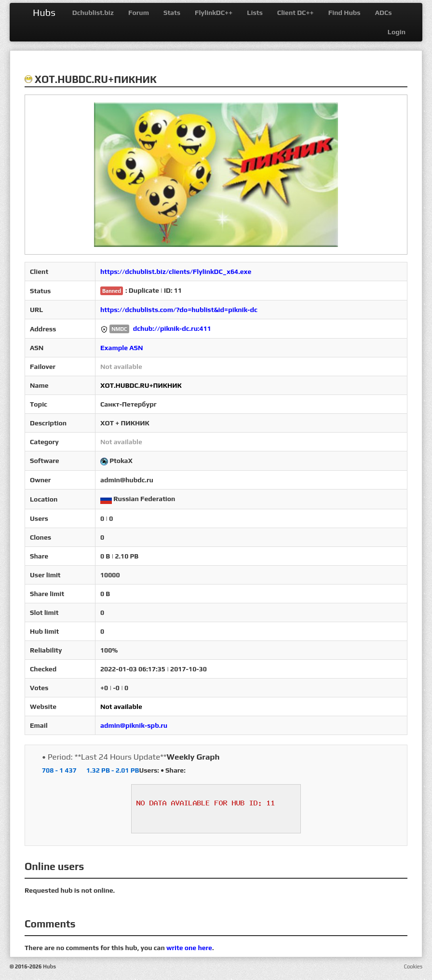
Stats (172, 13)
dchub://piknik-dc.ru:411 (172, 328)
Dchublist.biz (93, 13)
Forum (139, 13)
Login (397, 32)
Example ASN (122, 348)
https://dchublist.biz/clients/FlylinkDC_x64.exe (176, 272)
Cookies (413, 966)
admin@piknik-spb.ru (134, 725)
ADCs (384, 13)
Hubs (44, 12)
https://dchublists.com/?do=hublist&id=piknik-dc (179, 310)
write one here (189, 948)
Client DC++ (296, 13)
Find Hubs (344, 13)
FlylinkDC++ (214, 13)
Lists (255, 13)
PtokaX (121, 461)
